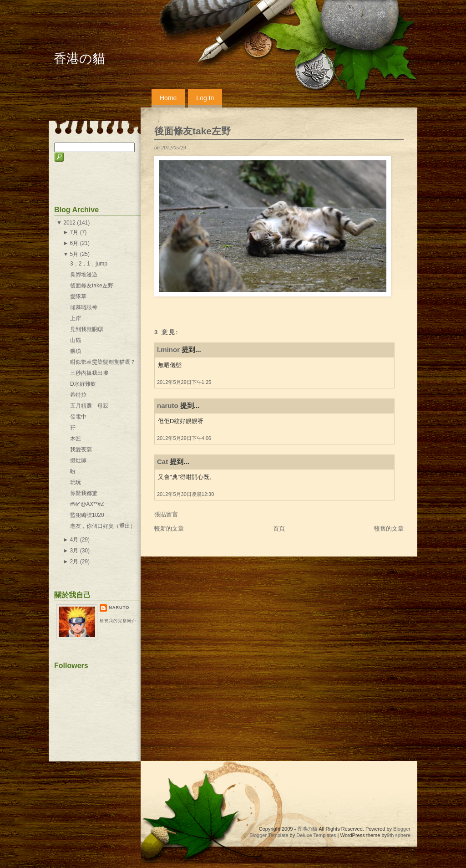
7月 (74, 232)
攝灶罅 (78, 460)
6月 (74, 243)
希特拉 (78, 395)
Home (168, 98)
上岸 (76, 318)
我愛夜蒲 (81, 449)
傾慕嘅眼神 (84, 307)
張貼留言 (166, 514)
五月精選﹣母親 (89, 406)
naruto (168, 406)
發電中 (78, 417)
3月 (74, 551)
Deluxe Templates (316, 835)
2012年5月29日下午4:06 (184, 438)
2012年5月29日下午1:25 (184, 382)
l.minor (168, 350)
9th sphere (399, 835)
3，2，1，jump (89, 264)
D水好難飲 (83, 384)
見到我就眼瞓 (86, 329)
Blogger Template (269, 835)
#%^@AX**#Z (87, 504)
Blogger (402, 829)
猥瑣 (76, 351)
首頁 (279, 528)
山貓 (76, 340)
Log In (205, 98)
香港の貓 (79, 59)
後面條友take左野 (192, 131)
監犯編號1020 (87, 515)
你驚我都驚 (84, 493)
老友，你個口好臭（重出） (103, 526)
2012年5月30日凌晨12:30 (185, 494)
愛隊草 (78, 296)
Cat (162, 462)
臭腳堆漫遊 (84, 275)
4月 (74, 540)
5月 (74, 254)
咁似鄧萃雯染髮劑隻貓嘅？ (103, 362)
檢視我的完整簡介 (118, 621)
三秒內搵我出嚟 (89, 373)
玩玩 (76, 482)
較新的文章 (169, 528)
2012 (69, 223)
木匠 (76, 439)
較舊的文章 (389, 528)
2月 (74, 562)
